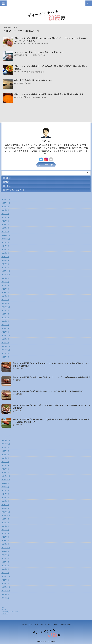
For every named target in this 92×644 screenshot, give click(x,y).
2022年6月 (5, 321)
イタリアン (30, 44)
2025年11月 (6, 199)
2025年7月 (5, 213)
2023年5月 (5, 292)
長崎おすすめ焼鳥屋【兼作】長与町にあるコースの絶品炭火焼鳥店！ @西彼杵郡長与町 (48, 391)
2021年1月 (5, 342)
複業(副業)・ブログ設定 (15, 189)
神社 (29, 83)
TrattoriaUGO (40, 44)
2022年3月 (5, 331)
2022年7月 (5, 317)
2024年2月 (5, 267)
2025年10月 (6, 202)
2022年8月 (5, 313)
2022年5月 (5, 324)
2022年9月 (5, 310)
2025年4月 (5, 224)
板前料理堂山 (36, 72)
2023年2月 (5, 303)
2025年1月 (5, 231)
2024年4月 (5, 260)
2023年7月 (5, 285)
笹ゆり (45, 97)
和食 (29, 72)
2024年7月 (5, 249)
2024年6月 (5, 253)
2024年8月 (5, 245)
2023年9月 (5, 278)
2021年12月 (6, 335)
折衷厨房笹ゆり (37, 97)
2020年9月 (5, 353)
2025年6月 (5, 217)
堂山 (43, 72)
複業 (45, 55)
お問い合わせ (25, 624)
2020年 (10, 27)
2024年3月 (5, 263)
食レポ (8, 177)
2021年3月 (5, 338)
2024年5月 (5, 256)
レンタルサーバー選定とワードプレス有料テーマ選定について (39, 52)
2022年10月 (6, 306)
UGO (47, 44)
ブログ (40, 55)
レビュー (9, 185)
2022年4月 (5, 328)
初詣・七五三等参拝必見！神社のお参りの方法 (33, 80)
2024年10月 (6, 238)
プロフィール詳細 (46, 164)
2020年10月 (6, 349)
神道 (7, 181)
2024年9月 (5, 242)
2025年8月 (5, 210)
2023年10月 (6, 274)
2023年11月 (6, 270)
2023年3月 (5, 299)
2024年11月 (6, 235)
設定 (35, 55)
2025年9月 (5, 206)
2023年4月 (5, 295)
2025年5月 (5, 220)
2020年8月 (5, 356)
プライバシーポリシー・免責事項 (50, 624)
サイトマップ (35, 624)
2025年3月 (5, 227)
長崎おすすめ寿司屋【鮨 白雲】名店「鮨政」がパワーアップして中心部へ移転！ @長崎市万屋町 (52, 377)
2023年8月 (5, 281)
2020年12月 (6, 346)
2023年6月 (5, 288)
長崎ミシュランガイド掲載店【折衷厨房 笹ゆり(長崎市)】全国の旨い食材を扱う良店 (49, 95)
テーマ (30, 55)
